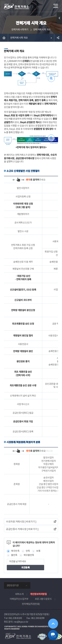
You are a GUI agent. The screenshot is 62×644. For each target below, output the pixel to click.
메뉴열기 (55, 5)
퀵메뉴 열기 (59, 24)
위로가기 (53, 624)
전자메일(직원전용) (31, 604)
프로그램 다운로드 (43, 599)
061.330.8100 (15, 618)
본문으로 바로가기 (0, 0)
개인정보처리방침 (38, 594)
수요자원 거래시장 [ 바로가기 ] (21, 522)
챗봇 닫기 (53, 635)
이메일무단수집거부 (19, 599)
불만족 (14, 555)
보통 (38, 551)
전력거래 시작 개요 (42, 30)
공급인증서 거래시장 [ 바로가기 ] (22, 529)
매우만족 (15, 551)
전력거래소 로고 (16, 6)
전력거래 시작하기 (20, 30)
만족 (28, 551)
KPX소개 (20, 594)
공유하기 (58, 38)
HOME (4, 38)
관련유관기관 (13, 585)
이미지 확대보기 (51, 78)
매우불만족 (29, 555)
